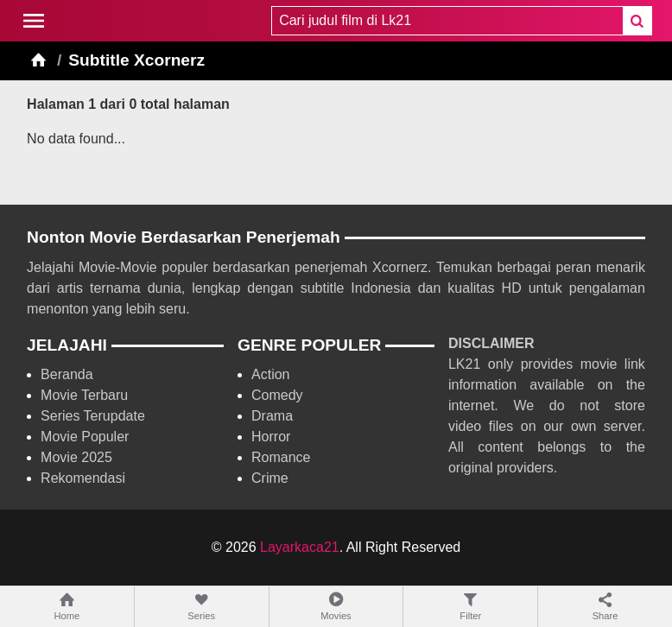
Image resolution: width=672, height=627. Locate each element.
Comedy (277, 395)
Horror (271, 437)
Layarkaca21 (300, 547)
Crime (270, 478)
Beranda (67, 374)
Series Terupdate (93, 416)
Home (67, 606)
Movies (336, 606)
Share (605, 606)
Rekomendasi (83, 478)
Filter (470, 606)
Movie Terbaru (84, 395)
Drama (272, 416)
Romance (281, 457)
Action (270, 374)
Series (202, 606)
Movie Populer (85, 437)
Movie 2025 (76, 457)
